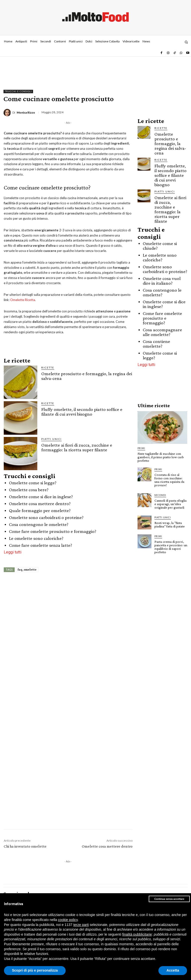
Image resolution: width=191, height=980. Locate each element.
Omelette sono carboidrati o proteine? (46, 517)
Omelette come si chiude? (160, 246)
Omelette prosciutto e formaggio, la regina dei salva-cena (87, 376)
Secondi (160, 495)
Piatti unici (51, 439)
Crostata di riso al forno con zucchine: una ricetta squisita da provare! (169, 480)
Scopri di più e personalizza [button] (35, 970)
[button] (186, 42)
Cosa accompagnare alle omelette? (162, 332)
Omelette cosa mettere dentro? (40, 504)
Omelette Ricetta (23, 300)
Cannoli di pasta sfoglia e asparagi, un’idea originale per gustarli (170, 504)
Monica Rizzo (26, 113)
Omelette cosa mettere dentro (107, 846)
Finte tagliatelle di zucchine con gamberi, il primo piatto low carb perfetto (161, 457)
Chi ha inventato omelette (25, 846)
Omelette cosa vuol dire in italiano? (162, 281)
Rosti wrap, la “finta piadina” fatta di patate (170, 524)
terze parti (81, 925)
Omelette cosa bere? (29, 490)
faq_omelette (27, 569)
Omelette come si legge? (33, 483)
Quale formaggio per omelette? (40, 510)
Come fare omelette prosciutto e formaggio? (53, 531)
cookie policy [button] (68, 920)
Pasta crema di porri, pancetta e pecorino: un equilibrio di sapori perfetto (171, 547)
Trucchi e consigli (18, 92)
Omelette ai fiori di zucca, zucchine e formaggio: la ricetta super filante (77, 447)
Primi (141, 448)
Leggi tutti (13, 552)
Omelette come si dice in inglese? (41, 497)
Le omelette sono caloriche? (36, 538)
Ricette (48, 367)
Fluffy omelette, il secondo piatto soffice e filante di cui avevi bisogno (82, 412)
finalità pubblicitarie (137, 934)
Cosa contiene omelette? (156, 344)
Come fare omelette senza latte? (41, 545)
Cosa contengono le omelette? (39, 524)
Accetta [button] (173, 970)
